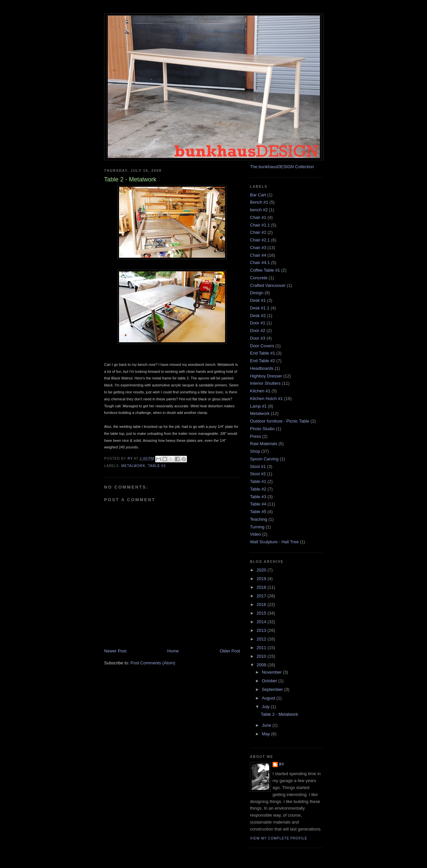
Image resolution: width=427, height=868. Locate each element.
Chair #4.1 (260, 263)
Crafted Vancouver (268, 285)
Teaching (259, 519)
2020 (262, 570)
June (267, 725)
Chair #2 (258, 232)
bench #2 (259, 210)
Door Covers (262, 346)
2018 (262, 587)
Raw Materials (264, 444)
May (267, 734)
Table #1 (258, 481)
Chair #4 (258, 255)
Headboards (262, 368)
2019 (262, 579)
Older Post (230, 651)
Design (257, 293)
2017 (262, 596)
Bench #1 (259, 202)
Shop (255, 451)
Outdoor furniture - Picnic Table (280, 421)
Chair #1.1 (260, 225)
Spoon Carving (264, 459)
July (266, 707)
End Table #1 (263, 353)
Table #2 (157, 466)
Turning (257, 527)
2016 (262, 604)
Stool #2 (258, 474)
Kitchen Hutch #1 (266, 399)
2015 (262, 613)
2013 (262, 630)
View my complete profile (279, 838)
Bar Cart (258, 195)
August (269, 698)
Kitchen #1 (260, 391)
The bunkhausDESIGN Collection (282, 167)
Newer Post (115, 651)
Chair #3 (258, 248)
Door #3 (258, 338)
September (273, 689)
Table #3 (258, 497)
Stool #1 (258, 467)
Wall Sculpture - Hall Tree (274, 542)
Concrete (259, 278)
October (270, 681)
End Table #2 (263, 361)
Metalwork (133, 466)
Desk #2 (258, 316)
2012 (262, 639)
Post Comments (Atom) (153, 663)
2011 (262, 648)
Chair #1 (258, 217)
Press (255, 436)
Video (255, 534)
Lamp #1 (258, 406)
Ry (282, 764)
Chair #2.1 (260, 240)
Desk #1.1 (260, 308)
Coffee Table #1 (265, 270)
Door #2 (258, 331)
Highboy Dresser (266, 376)
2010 (262, 656)
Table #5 (258, 512)
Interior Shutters (265, 383)
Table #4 (258, 504)
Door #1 (258, 323)
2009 (262, 665)
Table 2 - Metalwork (279, 714)
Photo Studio (262, 429)
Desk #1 (258, 300)
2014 (262, 622)
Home (173, 651)
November (273, 672)
